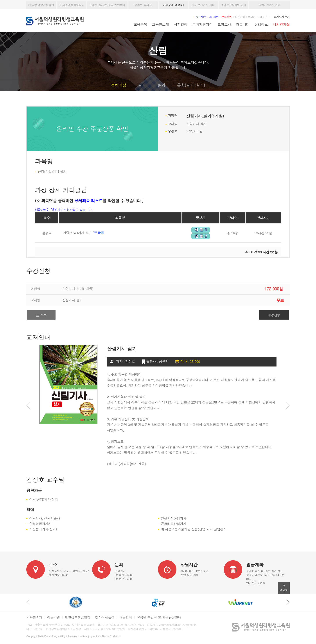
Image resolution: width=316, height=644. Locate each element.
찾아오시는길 (105, 617)
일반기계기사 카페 (269, 5)
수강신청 (274, 315)
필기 (142, 85)
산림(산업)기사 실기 (84, 233)
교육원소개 (161, 24)
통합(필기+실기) (191, 85)
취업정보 (261, 24)
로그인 (252, 17)
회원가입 (240, 17)
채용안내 (126, 617)
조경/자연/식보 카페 (233, 5)
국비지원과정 (202, 24)
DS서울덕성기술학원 (41, 5)
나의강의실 (281, 24)
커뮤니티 (243, 24)
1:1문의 (263, 17)
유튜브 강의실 (143, 5)
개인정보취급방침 (78, 617)
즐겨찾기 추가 (282, 17)
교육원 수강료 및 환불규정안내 (159, 617)
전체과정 (118, 85)
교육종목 (140, 24)
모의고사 (224, 24)
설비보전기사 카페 (203, 5)
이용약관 (54, 617)
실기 (161, 85)
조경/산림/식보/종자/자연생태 (107, 5)
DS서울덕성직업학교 (71, 5)
